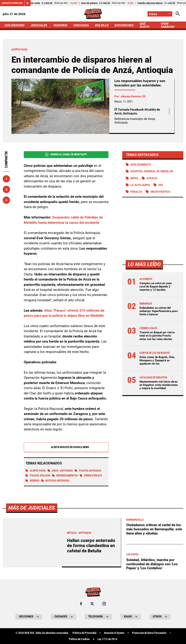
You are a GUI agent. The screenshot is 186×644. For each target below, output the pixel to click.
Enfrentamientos (65, 476)
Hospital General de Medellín (152, 171)
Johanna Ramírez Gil (133, 96)
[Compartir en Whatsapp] (6, 200)
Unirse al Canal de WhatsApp (66, 155)
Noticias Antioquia (55, 481)
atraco (152, 178)
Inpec (134, 178)
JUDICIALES (39, 25)
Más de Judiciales (32, 609)
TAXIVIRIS (60, 25)
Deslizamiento (141, 165)
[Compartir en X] (6, 189)
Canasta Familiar (12, 3)
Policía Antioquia (88, 471)
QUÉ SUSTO (144, 25)
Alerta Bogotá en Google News (66, 447)
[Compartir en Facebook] (6, 179)
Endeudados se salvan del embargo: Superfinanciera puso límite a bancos (159, 311)
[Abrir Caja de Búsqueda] (178, 14)
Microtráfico (160, 192)
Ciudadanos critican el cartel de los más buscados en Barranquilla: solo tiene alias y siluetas (154, 631)
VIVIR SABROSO (168, 25)
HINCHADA (81, 25)
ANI (161, 185)
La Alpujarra (140, 185)
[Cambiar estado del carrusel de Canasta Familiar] (27, 3)
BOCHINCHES (124, 25)
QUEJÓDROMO (14, 25)
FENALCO (136, 192)
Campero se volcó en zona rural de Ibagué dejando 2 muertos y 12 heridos (156, 287)
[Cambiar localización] (160, 14)
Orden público (91, 476)
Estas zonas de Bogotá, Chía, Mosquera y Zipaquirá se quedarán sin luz (157, 360)
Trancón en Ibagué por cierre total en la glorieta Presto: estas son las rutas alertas (157, 336)
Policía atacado (38, 476)
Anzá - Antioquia (60, 471)
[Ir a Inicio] (93, 14)
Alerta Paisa (36, 471)
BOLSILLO (102, 25)
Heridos (32, 481)
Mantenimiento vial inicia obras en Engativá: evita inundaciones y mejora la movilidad (159, 385)
